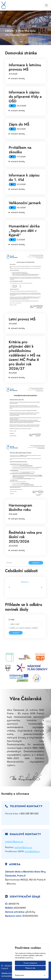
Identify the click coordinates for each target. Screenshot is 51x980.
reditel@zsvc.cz (23, 847)
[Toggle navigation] (46, 5)
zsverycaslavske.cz (10, 976)
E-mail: (12, 620)
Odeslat (16, 633)
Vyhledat (36, 563)
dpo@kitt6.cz (32, 851)
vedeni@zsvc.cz (14, 841)
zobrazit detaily (18, 78)
